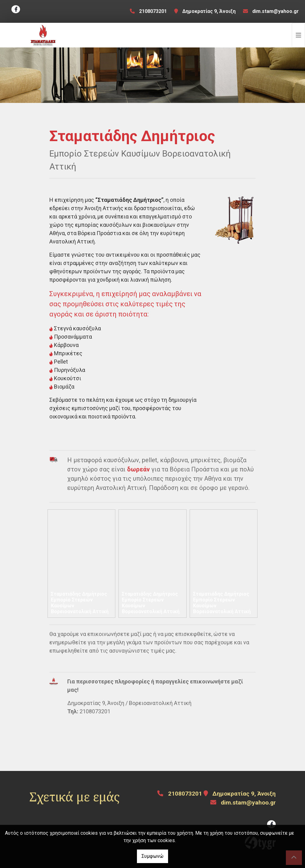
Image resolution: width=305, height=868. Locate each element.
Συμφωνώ (152, 856)
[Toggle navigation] (299, 35)
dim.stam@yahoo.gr (276, 11)
